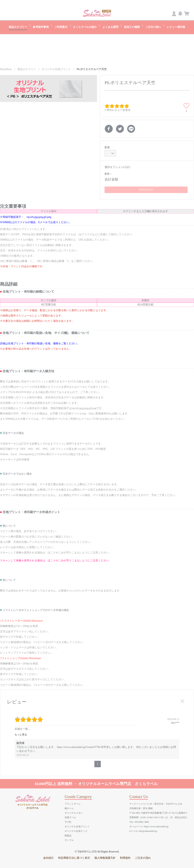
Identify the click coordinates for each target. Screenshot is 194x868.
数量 (107, 147)
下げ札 (68, 822)
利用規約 (125, 858)
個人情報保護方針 (105, 858)
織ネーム (69, 808)
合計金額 (111, 179)
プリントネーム (73, 804)
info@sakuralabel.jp (148, 831)
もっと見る (21, 734)
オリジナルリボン (74, 813)
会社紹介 (48, 858)
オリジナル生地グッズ (76, 831)
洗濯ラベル (70, 817)
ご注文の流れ (143, 858)
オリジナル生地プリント (77, 826)
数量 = (108, 173)
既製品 (68, 835)
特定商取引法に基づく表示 (74, 858)
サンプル (69, 840)
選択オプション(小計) (117, 167)
